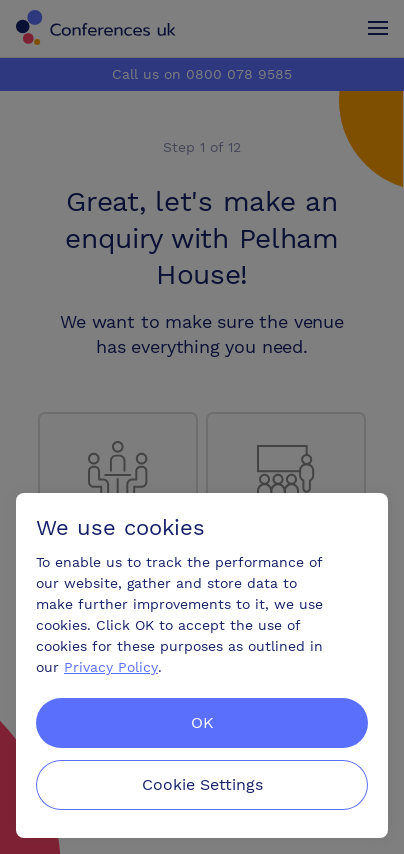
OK (202, 722)
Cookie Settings (202, 784)
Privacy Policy (111, 667)
